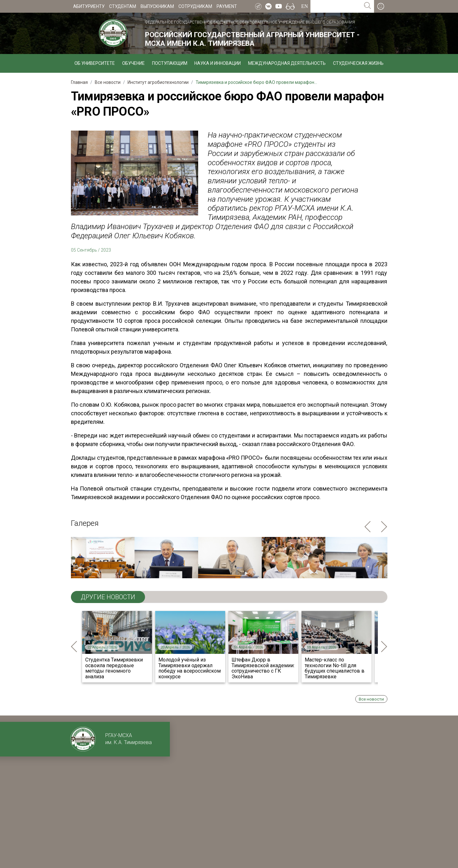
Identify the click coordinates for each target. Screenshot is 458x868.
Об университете (95, 63)
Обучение (133, 63)
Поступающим (170, 63)
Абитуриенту (89, 6)
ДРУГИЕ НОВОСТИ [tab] (108, 597)
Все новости (371, 699)
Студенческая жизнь (358, 63)
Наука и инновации (218, 63)
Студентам (123, 6)
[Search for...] (336, 6)
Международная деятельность (287, 63)
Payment (227, 6)
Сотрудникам (195, 6)
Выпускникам (157, 6)
